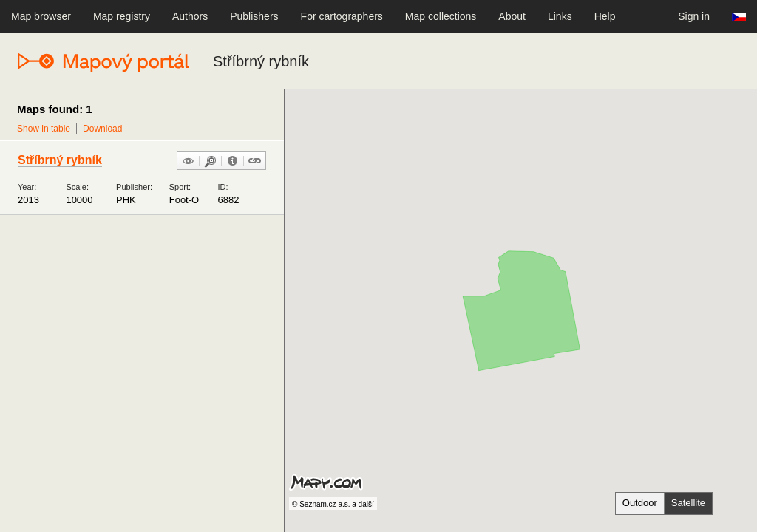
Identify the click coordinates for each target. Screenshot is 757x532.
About (512, 16)
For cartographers (342, 16)
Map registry (122, 16)
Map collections (441, 16)
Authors (190, 16)
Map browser (41, 16)
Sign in (694, 16)
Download (102, 129)
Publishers (254, 16)
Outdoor (640, 503)
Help (605, 16)
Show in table (44, 129)
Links (560, 16)
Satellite (688, 503)
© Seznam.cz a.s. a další (333, 504)
